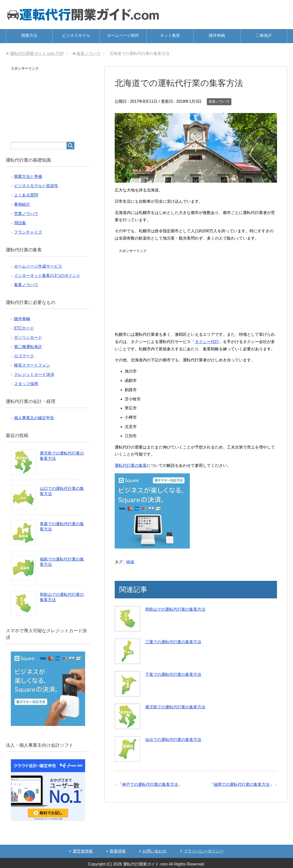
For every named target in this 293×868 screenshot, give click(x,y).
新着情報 (118, 851)
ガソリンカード (28, 337)
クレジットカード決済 (34, 374)
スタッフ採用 (26, 384)
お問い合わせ (155, 851)
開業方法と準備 (28, 177)
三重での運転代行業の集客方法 (173, 642)
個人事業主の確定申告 (34, 418)
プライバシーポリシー (204, 851)
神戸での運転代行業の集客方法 (150, 784)
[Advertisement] (196, 290)
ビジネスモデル (76, 35)
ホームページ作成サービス (38, 266)
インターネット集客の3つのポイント (47, 276)
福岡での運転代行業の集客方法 (242, 784)
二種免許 (264, 35)
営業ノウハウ (26, 214)
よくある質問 (26, 195)
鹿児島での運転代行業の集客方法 (175, 707)
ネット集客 (170, 35)
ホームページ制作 (123, 35)
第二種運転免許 (28, 347)
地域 (130, 562)
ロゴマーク (24, 356)
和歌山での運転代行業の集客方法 (175, 609)
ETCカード (24, 328)
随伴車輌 (217, 35)
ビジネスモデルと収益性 (36, 186)
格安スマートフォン (32, 365)
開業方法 (29, 35)
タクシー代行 (207, 342)
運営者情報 (83, 851)
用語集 (20, 223)
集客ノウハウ (219, 101)
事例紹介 (22, 204)
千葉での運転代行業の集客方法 (173, 674)
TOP (37, 53)
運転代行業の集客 (131, 465)
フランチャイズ (28, 232)
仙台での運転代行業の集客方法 (173, 740)
